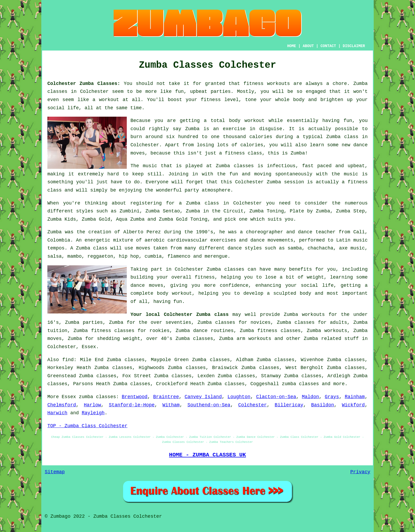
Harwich (57, 413)
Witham (171, 405)
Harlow (93, 405)
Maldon (310, 397)
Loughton (239, 397)
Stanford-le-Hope (132, 405)
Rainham (355, 397)
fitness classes (279, 331)
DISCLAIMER (354, 46)
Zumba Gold (96, 219)
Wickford (353, 405)
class (55, 190)
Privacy (360, 472)
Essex (89, 347)
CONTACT (328, 46)
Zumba (360, 84)
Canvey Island (203, 397)
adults (339, 322)
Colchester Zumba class (196, 315)
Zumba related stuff (331, 339)
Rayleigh (93, 413)
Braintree (166, 397)
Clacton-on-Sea (276, 397)
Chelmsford (62, 405)
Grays (332, 397)
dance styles (245, 248)
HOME (292, 46)
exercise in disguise (252, 129)
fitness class (243, 153)
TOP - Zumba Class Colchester (87, 426)
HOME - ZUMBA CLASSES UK (208, 455)
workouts (336, 331)
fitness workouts (267, 84)
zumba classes (300, 384)
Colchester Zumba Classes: (84, 84)
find (68, 360)
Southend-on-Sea (209, 405)
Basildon (323, 405)
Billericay (289, 405)
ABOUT (308, 46)
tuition (57, 331)
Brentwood (135, 397)
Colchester (252, 405)
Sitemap (55, 472)
